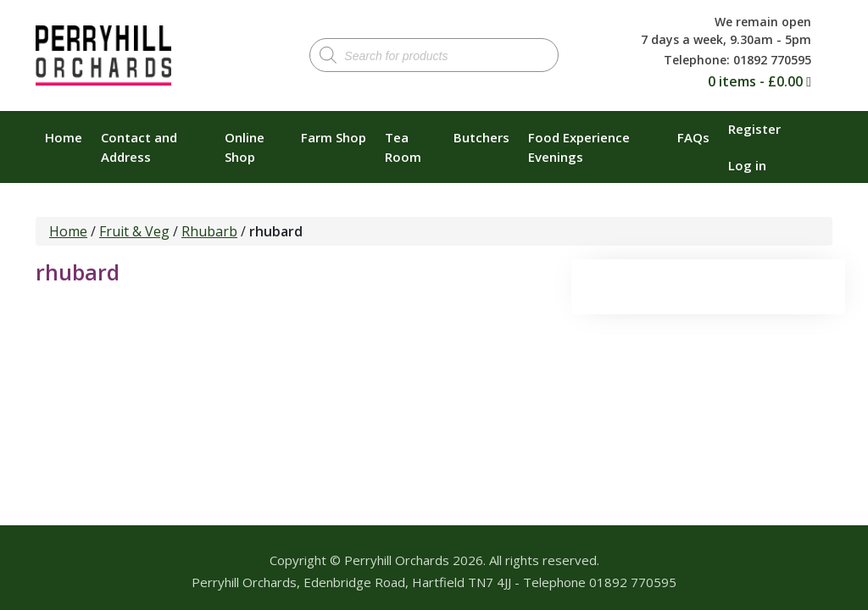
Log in (747, 165)
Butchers (481, 137)
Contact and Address (139, 147)
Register (754, 129)
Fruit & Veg (134, 231)
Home (64, 137)
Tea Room (403, 147)
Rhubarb (209, 231)
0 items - (755, 81)
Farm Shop (334, 137)
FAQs (693, 137)
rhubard (78, 272)
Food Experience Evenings (579, 147)
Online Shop (245, 147)
